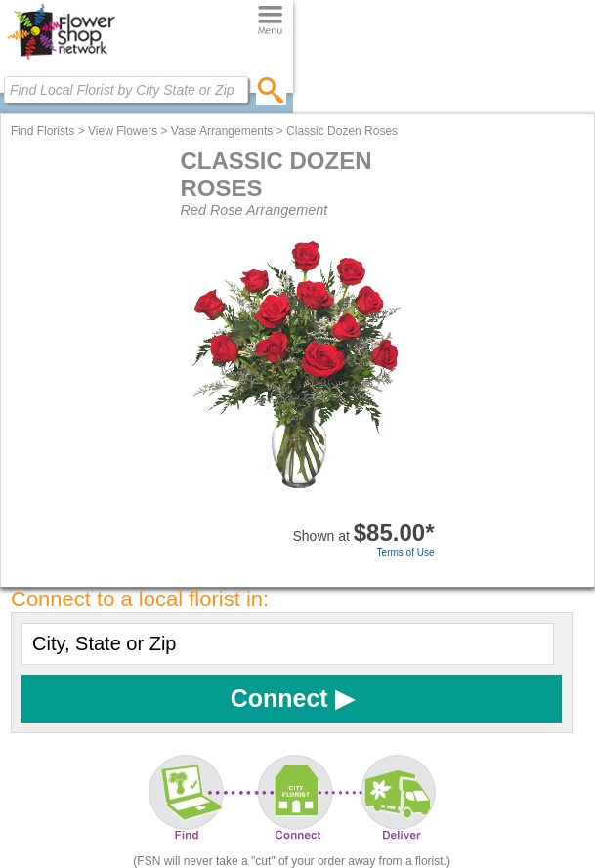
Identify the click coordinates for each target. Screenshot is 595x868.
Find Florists (42, 131)
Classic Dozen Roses (342, 131)
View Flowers (123, 131)
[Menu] (270, 21)
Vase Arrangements (222, 131)
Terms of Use (406, 552)
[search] (271, 90)
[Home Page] (61, 60)
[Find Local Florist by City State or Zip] (126, 90)
